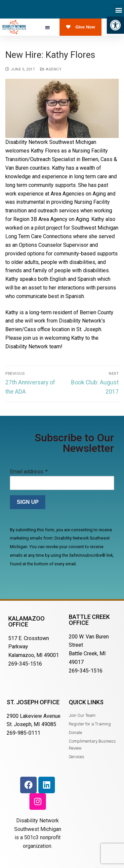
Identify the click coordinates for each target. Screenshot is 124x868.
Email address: (29, 472)
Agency (51, 69)
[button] (115, 25)
